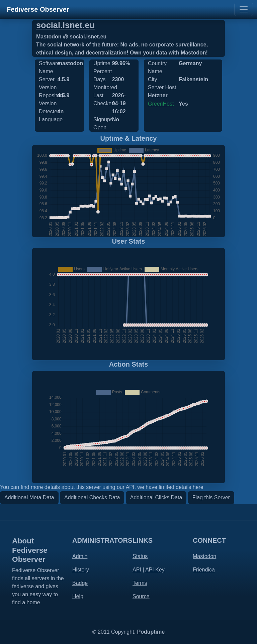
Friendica (204, 570)
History (81, 570)
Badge (80, 583)
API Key (155, 570)
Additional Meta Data (29, 497)
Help (78, 596)
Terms (140, 583)
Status (140, 556)
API (137, 570)
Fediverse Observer (38, 9)
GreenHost (161, 104)
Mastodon (204, 556)
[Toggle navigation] (244, 9)
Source (141, 596)
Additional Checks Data (92, 497)
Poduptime (151, 632)
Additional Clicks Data (156, 497)
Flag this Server (211, 497)
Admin (80, 556)
